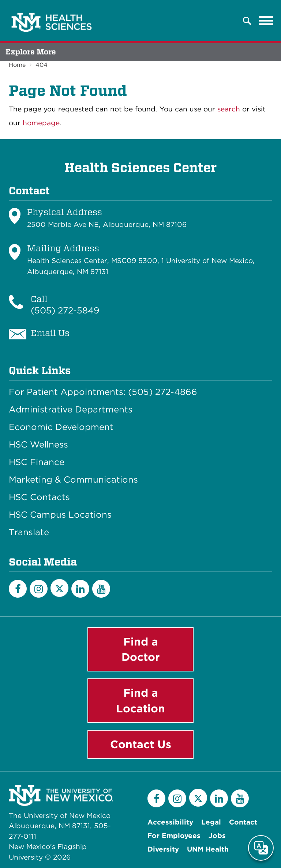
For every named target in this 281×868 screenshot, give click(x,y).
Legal (211, 822)
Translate (29, 532)
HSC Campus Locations (60, 515)
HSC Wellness (38, 445)
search (229, 109)
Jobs (217, 836)
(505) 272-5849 (65, 310)
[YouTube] (101, 589)
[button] (247, 21)
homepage (41, 123)
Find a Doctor (141, 649)
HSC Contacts (39, 497)
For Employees (174, 836)
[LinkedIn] (80, 589)
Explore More (31, 52)
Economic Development (61, 427)
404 (42, 65)
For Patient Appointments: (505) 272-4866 (103, 392)
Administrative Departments (71, 410)
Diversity (163, 849)
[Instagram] (39, 589)
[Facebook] (18, 589)
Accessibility (170, 822)
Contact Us (141, 744)
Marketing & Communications (73, 480)
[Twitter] (59, 588)
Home (17, 65)
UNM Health (208, 849)
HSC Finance (37, 462)
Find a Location (140, 701)
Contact (243, 822)
